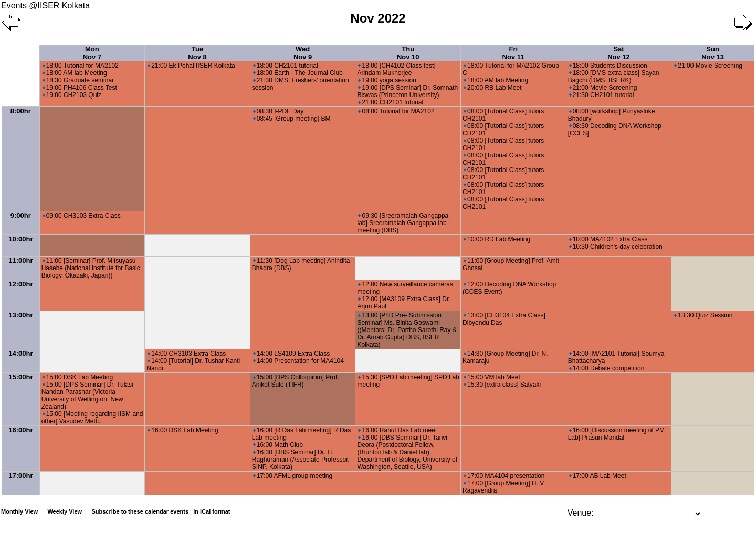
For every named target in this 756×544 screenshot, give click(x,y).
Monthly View (19, 511)
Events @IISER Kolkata (45, 6)
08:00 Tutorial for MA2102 (396, 111)
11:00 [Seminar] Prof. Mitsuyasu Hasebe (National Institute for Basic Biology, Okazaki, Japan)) (91, 268)
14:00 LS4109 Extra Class (291, 354)
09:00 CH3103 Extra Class (82, 216)
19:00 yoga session (387, 80)
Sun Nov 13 (713, 53)
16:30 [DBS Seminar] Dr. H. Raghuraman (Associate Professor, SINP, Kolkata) (301, 460)
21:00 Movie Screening (603, 88)
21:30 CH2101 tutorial (602, 95)
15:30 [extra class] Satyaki (502, 385)
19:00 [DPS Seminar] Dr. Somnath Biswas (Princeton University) (407, 91)
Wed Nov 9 (303, 53)
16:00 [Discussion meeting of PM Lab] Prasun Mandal (616, 434)
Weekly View (65, 511)
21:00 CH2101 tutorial (391, 102)
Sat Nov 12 (619, 53)
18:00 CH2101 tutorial (286, 66)
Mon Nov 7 (92, 53)
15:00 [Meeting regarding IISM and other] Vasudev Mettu (92, 418)
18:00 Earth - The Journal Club (298, 73)
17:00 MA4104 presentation (504, 476)
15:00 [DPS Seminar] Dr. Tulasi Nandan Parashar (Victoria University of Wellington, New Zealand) (87, 396)
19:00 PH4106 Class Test (80, 88)
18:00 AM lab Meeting (75, 73)
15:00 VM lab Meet (492, 377)
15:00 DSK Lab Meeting (78, 377)
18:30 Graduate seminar (78, 80)
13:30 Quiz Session (703, 315)
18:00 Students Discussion (608, 66)
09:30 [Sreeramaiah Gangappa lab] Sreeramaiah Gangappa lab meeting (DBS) (403, 223)
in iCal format (212, 511)
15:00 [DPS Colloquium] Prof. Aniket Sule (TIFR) (296, 381)
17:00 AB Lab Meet (598, 476)
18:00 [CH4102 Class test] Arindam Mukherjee (396, 69)
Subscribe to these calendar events (161, 511)
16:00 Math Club (278, 445)
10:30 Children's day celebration (616, 247)
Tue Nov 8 (197, 53)
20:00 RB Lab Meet (492, 88)
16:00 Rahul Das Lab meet (397, 430)
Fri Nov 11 (514, 53)
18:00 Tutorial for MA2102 (81, 66)
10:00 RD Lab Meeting (497, 239)
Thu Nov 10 (408, 53)
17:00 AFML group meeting (293, 476)
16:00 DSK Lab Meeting (183, 430)
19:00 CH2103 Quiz (72, 95)
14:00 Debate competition (607, 368)
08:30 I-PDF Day (278, 111)
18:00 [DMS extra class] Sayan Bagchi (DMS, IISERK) (614, 77)
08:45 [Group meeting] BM (292, 119)
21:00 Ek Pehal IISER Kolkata (191, 66)
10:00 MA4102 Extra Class (608, 239)
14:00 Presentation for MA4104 (298, 361)
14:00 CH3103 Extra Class (187, 354)
